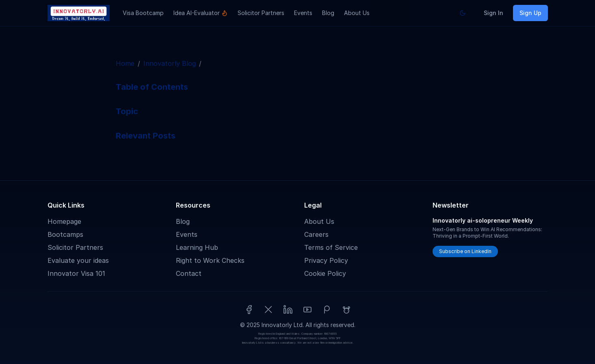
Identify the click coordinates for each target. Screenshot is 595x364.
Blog (328, 13)
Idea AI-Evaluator (201, 13)
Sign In (493, 13)
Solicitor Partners (261, 13)
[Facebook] (249, 310)
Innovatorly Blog (170, 63)
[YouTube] (307, 310)
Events (303, 13)
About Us (357, 13)
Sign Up (530, 13)
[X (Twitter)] (268, 310)
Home (125, 63)
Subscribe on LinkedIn (465, 251)
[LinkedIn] (288, 310)
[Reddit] (346, 310)
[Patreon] (327, 310)
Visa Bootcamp (143, 13)
